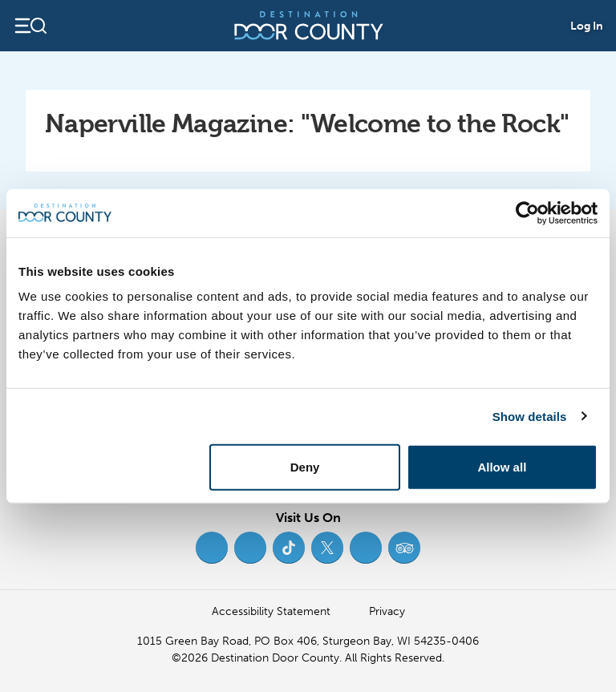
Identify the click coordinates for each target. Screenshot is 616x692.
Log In (587, 26)
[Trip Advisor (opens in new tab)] (404, 548)
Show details (530, 416)
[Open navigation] (30, 26)
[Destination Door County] (309, 26)
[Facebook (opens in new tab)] (212, 548)
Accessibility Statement (271, 611)
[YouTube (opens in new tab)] (366, 548)
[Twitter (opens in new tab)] (327, 548)
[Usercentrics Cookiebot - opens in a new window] (527, 212)
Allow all (502, 467)
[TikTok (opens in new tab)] (289, 548)
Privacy (387, 611)
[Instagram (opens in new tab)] (250, 548)
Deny (305, 467)
